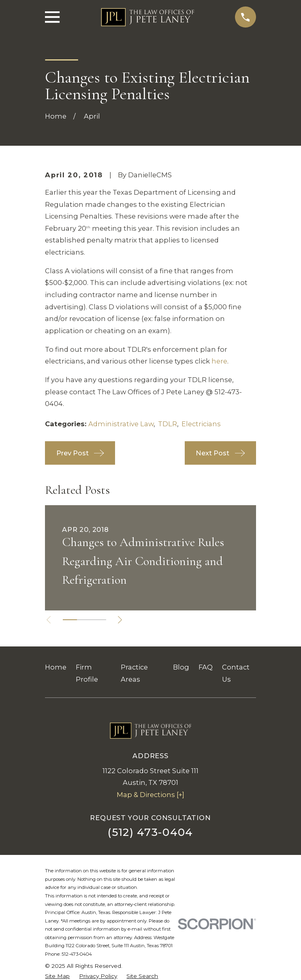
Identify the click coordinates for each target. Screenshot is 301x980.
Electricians (201, 424)
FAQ (206, 667)
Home (56, 667)
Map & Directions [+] (150, 795)
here (219, 361)
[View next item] (121, 620)
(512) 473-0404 (150, 832)
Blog (181, 667)
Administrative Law (121, 424)
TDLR (168, 424)
